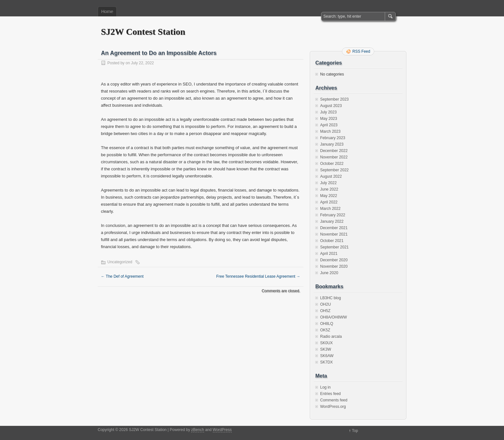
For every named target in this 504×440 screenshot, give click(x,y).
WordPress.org (333, 407)
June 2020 (329, 273)
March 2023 (330, 131)
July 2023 (328, 112)
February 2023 (333, 138)
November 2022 (334, 157)
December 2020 (334, 260)
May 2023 (329, 119)
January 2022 (332, 221)
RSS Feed (361, 51)
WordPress (222, 430)
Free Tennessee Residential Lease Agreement (258, 276)
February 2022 (333, 215)
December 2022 (334, 151)
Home (107, 12)
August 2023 (331, 106)
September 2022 (334, 170)
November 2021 (334, 234)
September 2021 (334, 247)
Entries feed (330, 394)
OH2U (325, 304)
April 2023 (329, 125)
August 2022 (331, 176)
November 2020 (334, 266)
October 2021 (332, 241)
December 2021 (334, 228)
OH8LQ (327, 324)
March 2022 (330, 209)
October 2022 (332, 164)
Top (355, 431)
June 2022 (329, 189)
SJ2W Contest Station (143, 32)
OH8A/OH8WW (333, 317)
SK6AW (327, 356)
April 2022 (329, 202)
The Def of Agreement (122, 276)
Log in (325, 387)
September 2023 (334, 99)
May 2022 (329, 196)
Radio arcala (331, 337)
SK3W (326, 349)
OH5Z (325, 311)
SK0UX (326, 343)
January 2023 (332, 144)
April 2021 (329, 254)
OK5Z (325, 330)
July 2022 (328, 183)
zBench (198, 430)
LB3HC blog (331, 298)
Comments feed (334, 400)
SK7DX (326, 362)
